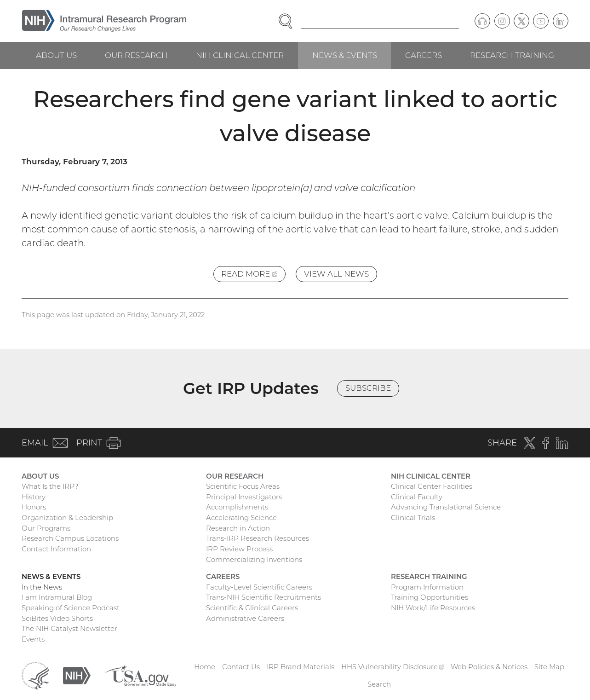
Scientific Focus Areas (243, 486)
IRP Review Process (239, 549)
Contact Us (241, 667)
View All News (336, 274)
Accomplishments (237, 507)
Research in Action (238, 528)
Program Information (427, 587)
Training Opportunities (430, 597)
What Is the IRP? (50, 486)
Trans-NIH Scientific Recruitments (263, 597)
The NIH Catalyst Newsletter (69, 628)
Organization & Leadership (67, 518)
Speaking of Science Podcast (71, 608)
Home (205, 667)
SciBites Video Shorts (57, 618)
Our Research (136, 55)
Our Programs (46, 528)
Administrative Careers (245, 618)
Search (379, 684)
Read (253, 275)
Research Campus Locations (70, 538)
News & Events (345, 55)
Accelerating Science (241, 518)
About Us (56, 55)
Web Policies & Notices (489, 667)
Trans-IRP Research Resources (258, 538)
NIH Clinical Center (240, 55)
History (34, 497)
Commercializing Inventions (254, 559)
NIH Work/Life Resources (433, 608)
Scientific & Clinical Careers (252, 608)
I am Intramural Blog (57, 597)
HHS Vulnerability (393, 667)
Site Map (549, 667)
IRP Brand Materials (301, 667)
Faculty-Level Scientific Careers (259, 587)
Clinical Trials (413, 518)
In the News (42, 587)
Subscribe (368, 388)
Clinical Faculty (417, 497)
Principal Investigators (244, 497)
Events (33, 639)
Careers (424, 55)
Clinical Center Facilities (432, 486)
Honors (34, 507)
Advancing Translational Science (446, 507)
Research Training (512, 55)
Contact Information (56, 549)
